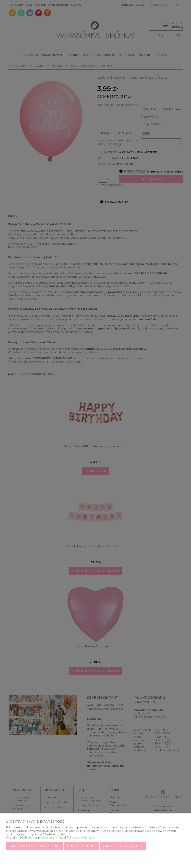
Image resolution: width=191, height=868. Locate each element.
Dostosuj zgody (82, 846)
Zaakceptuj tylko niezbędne (35, 846)
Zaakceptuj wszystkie (123, 846)
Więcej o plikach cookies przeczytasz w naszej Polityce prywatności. (50, 838)
